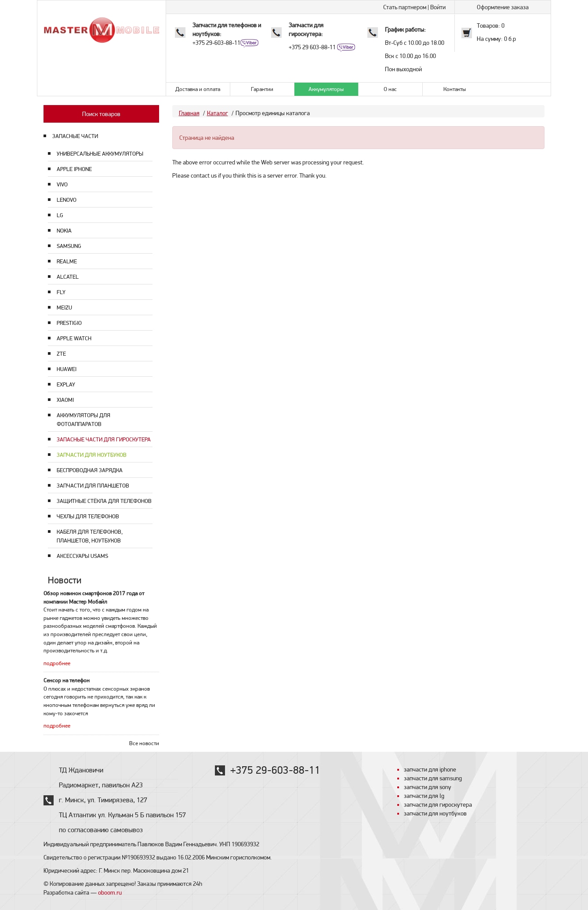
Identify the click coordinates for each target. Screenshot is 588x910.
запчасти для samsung (433, 778)
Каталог (218, 113)
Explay (66, 384)
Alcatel (68, 277)
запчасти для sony (428, 787)
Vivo (62, 184)
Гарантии (262, 89)
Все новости (144, 743)
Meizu (64, 308)
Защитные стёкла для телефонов (104, 501)
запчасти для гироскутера (438, 804)
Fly (61, 292)
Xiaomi (65, 400)
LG (60, 215)
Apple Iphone (74, 169)
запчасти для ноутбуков (435, 813)
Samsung (69, 246)
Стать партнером (405, 7)
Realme (67, 261)
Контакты (455, 89)
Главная (189, 113)
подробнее (57, 663)
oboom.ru (110, 892)
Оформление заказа (503, 7)
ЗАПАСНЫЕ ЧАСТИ (75, 136)
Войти (438, 7)
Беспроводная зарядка (90, 470)
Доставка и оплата (198, 89)
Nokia (64, 231)
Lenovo (67, 200)
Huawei (67, 369)
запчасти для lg (424, 796)
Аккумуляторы (326, 89)
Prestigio (69, 323)
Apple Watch (74, 338)
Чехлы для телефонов (88, 516)
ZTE (61, 354)
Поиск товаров (101, 114)
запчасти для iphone (430, 769)
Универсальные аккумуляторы (100, 154)
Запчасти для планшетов (93, 486)
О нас (390, 89)
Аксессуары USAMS (82, 556)
